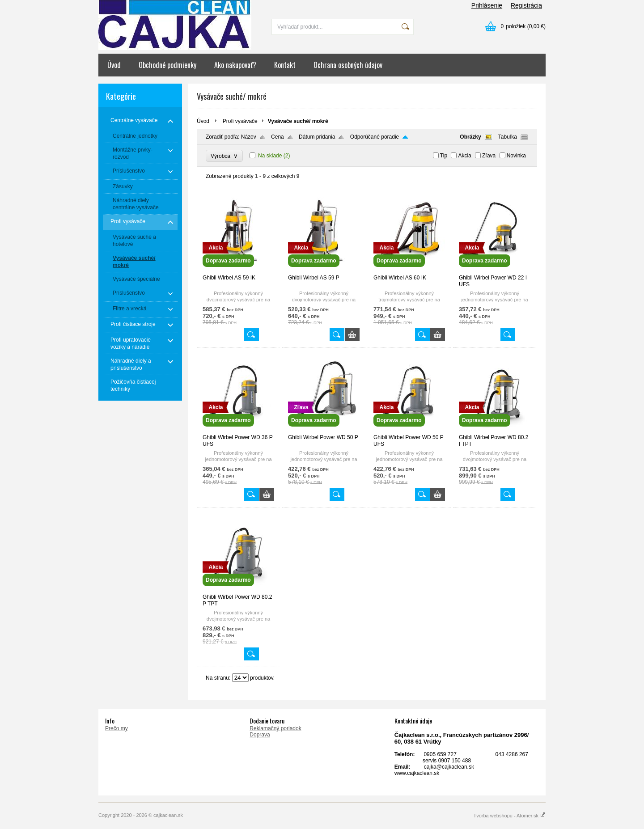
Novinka (516, 156)
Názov (249, 137)
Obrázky (470, 137)
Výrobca (224, 156)
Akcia (464, 156)
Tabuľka (508, 137)
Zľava (489, 156)
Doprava (260, 735)
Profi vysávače (240, 121)
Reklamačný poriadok (275, 728)
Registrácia (526, 5)
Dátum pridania (317, 137)
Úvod (114, 65)
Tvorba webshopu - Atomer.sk (509, 816)
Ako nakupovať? (235, 65)
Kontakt (285, 65)
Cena (278, 137)
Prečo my (117, 728)
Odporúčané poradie (375, 137)
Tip (444, 156)
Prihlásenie (487, 5)
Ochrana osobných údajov (348, 65)
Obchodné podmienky (167, 65)
